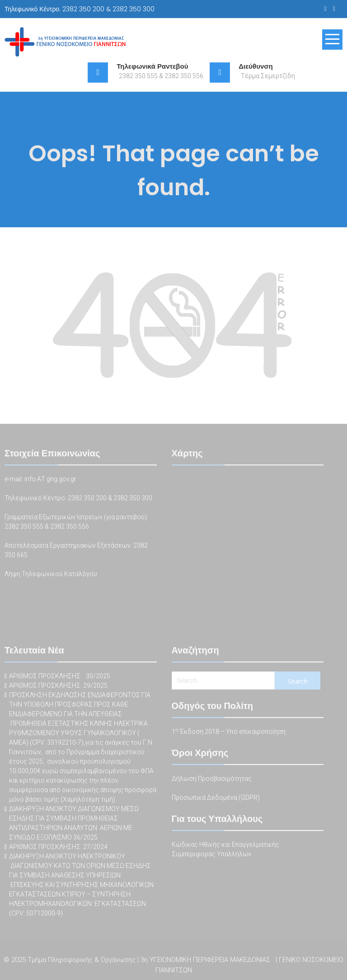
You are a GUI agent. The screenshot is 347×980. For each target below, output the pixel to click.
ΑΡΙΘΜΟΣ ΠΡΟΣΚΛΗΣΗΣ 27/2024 (58, 848)
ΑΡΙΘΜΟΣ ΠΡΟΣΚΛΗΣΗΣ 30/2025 (60, 677)
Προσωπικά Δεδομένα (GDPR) (216, 798)
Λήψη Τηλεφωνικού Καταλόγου (51, 575)
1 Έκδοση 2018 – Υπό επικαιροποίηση (229, 732)
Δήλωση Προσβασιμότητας (212, 779)
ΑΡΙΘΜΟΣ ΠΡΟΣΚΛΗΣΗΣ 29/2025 (58, 686)
